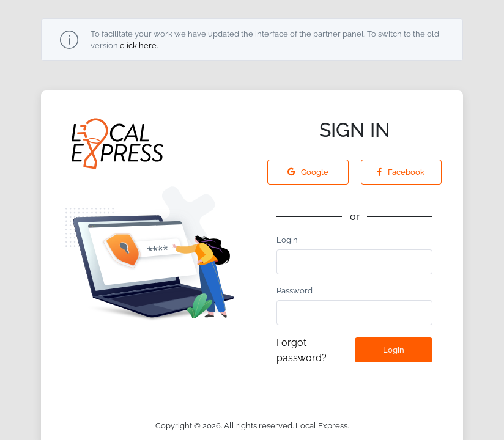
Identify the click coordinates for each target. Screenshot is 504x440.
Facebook (401, 172)
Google (308, 172)
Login (287, 240)
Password (295, 291)
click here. (139, 46)
